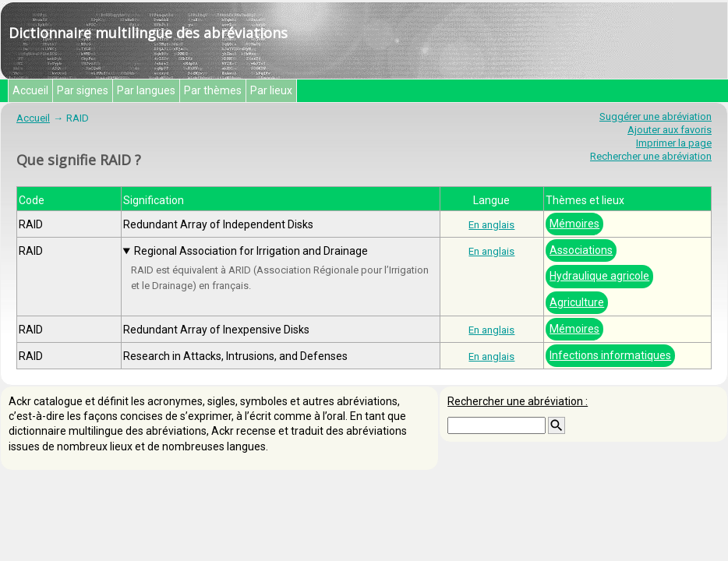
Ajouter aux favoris (670, 130)
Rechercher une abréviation (651, 156)
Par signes (83, 90)
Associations (581, 250)
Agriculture (577, 302)
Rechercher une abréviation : (518, 401)
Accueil (30, 90)
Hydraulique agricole (599, 276)
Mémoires (574, 224)
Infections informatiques (610, 355)
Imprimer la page (674, 143)
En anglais (491, 225)
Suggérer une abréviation (656, 116)
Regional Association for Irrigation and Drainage (251, 251)
